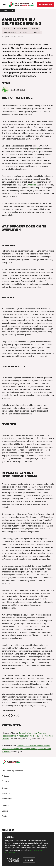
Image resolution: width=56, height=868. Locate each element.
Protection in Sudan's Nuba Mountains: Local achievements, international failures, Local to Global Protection (26, 749)
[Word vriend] (45, 4)
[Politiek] (35, 29)
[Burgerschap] (10, 32)
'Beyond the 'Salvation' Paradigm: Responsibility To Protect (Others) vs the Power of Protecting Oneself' (27, 736)
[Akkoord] (29, 860)
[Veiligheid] (25, 32)
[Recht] (6, 29)
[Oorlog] (37, 32)
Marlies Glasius (18, 90)
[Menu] (4, 4)
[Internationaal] (20, 29)
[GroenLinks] (22, 4)
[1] (7, 10)
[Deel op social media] (3, 715)
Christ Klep (31, 185)
